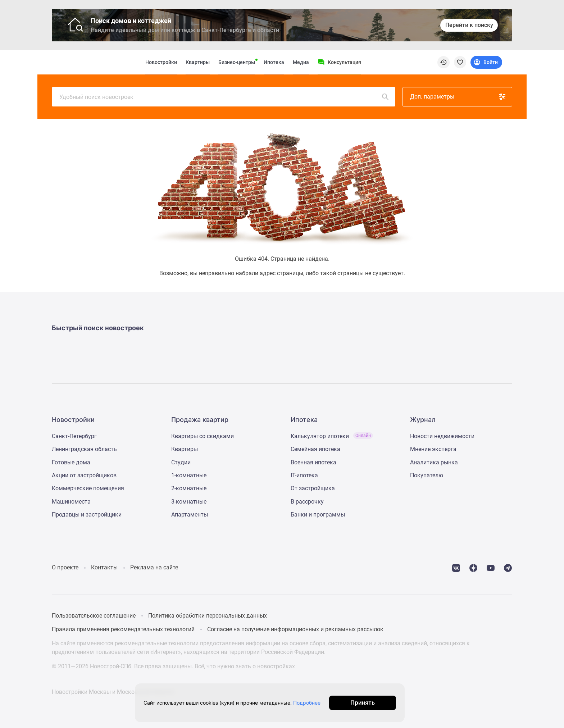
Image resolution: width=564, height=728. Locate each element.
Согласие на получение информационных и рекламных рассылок (295, 629)
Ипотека (274, 62)
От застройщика (313, 488)
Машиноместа (71, 502)
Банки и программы (318, 515)
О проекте (65, 567)
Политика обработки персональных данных (208, 616)
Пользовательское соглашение (94, 616)
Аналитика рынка (434, 462)
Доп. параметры (458, 97)
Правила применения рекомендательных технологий (123, 629)
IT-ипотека (304, 475)
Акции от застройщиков (84, 475)
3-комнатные (189, 502)
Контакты (104, 567)
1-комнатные (189, 475)
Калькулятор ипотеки (332, 436)
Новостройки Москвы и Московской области (113, 692)
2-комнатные (189, 488)
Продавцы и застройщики (87, 515)
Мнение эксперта (433, 449)
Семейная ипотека (315, 449)
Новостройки (161, 62)
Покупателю (427, 475)
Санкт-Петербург (74, 436)
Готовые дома (71, 462)
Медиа (301, 62)
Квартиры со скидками (203, 436)
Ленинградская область (84, 449)
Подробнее (315, 703)
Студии (181, 462)
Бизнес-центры (237, 62)
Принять (378, 702)
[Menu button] (339, 62)
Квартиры (198, 62)
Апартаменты (190, 515)
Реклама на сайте (154, 567)
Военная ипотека (313, 462)
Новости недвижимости (442, 436)
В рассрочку (307, 502)
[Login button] (486, 62)
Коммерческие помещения (88, 488)
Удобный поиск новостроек (224, 97)
